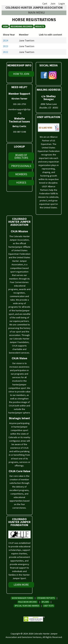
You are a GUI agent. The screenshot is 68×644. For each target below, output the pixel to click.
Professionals (21, 166)
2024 (5, 40)
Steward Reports (46, 598)
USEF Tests (49, 606)
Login (62, 4)
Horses (21, 183)
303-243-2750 (19, 104)
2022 (5, 52)
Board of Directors (21, 156)
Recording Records (22, 26)
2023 (5, 46)
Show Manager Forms (22, 598)
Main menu (36, 12)
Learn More (21, 585)
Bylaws (45, 602)
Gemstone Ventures (32, 637)
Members (21, 174)
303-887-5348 (19, 132)
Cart (45, 4)
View (5, 26)
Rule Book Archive (28, 602)
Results (40, 26)
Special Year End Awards (27, 606)
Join (53, 4)
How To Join (21, 74)
